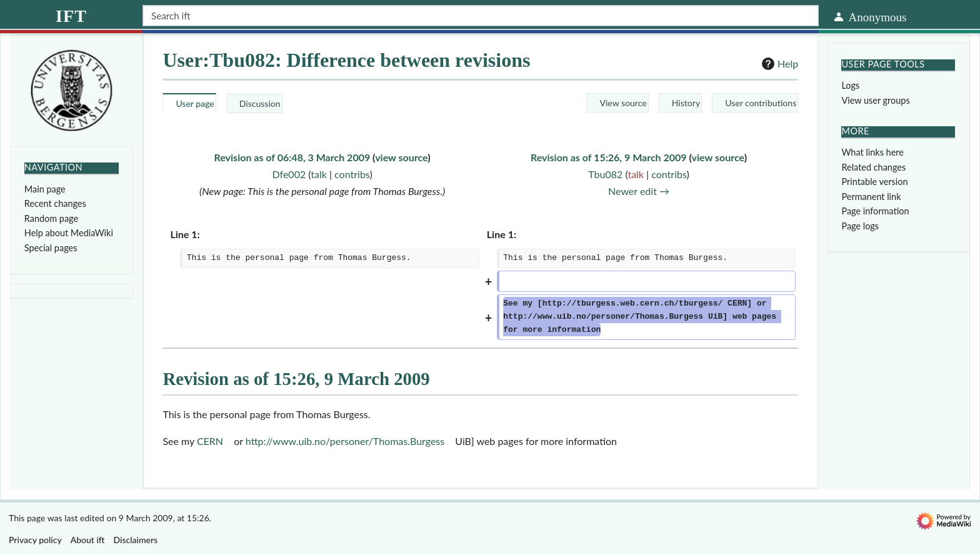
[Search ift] (481, 16)
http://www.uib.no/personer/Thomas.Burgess (345, 441)
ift (71, 16)
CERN (210, 441)
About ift (88, 540)
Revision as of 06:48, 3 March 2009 (292, 157)
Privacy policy (35, 540)
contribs (352, 174)
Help (778, 64)
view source (401, 157)
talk (319, 174)
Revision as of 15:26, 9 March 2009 (609, 157)
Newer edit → (639, 191)
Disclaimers (136, 540)
